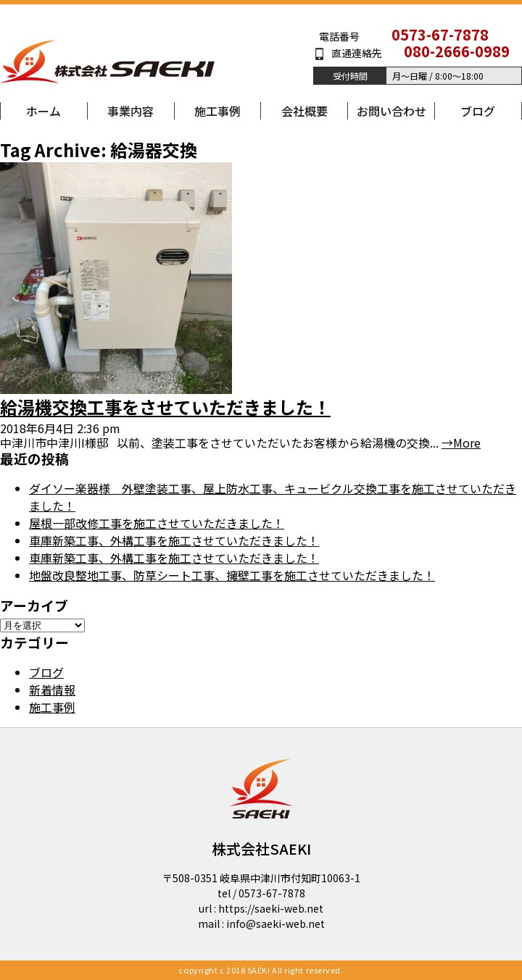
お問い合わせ (391, 111)
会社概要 (304, 111)
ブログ (478, 111)
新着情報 (52, 690)
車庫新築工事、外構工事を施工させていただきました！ (174, 540)
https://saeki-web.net (271, 908)
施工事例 (217, 111)
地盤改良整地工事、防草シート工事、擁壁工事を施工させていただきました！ (232, 575)
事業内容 (130, 111)
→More (461, 443)
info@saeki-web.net (275, 924)
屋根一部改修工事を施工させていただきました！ (157, 523)
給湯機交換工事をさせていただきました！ (165, 407)
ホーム (43, 111)
